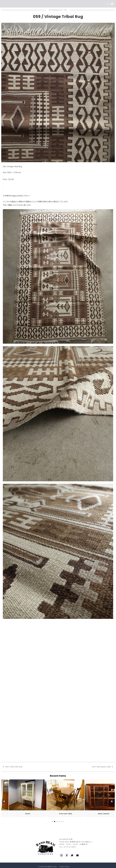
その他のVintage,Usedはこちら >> (16, 196)
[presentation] (4, 801)
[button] (112, 4)
